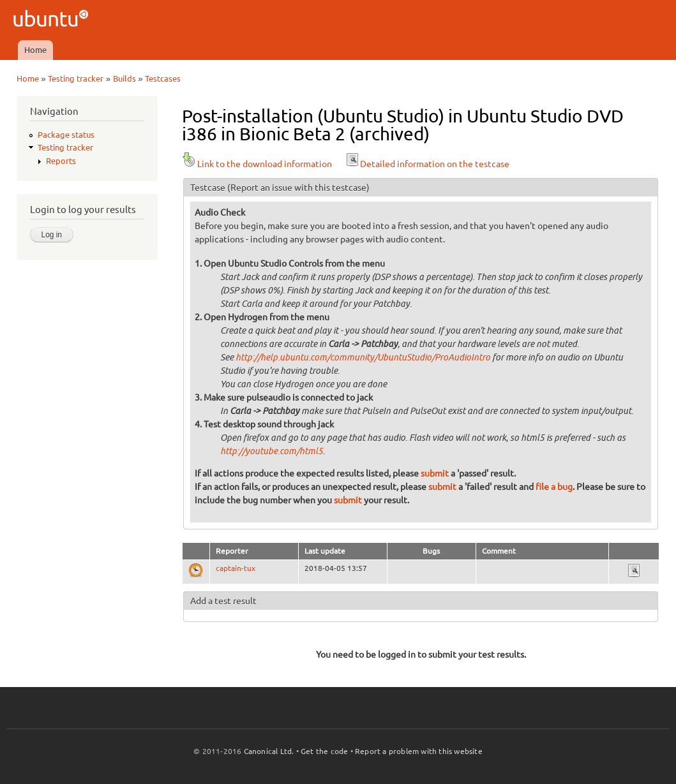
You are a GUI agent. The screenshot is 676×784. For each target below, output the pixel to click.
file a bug (554, 487)
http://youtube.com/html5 (272, 451)
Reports (61, 161)
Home (35, 50)
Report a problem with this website (419, 751)
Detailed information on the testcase (427, 164)
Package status (66, 135)
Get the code (324, 751)
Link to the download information (257, 164)
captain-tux (236, 568)
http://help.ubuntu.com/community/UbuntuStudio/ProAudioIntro (363, 358)
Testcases (163, 78)
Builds (124, 78)
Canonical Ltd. (269, 751)
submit (435, 473)
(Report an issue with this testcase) (298, 188)
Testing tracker (76, 78)
